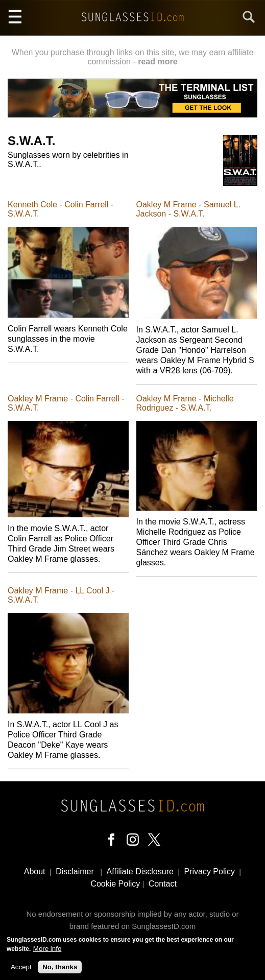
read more (158, 62)
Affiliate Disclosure (140, 871)
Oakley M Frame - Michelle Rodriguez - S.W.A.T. (185, 403)
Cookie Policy (115, 884)
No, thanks (60, 970)
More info (47, 952)
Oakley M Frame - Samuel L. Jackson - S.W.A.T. (189, 209)
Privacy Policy (209, 871)
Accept (21, 970)
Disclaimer (75, 871)
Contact (163, 884)
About (35, 871)
